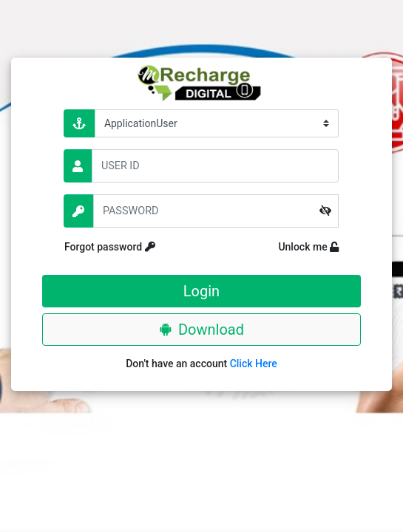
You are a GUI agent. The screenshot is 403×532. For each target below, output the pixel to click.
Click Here (254, 364)
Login (201, 291)
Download (201, 330)
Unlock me (297, 247)
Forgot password (135, 247)
